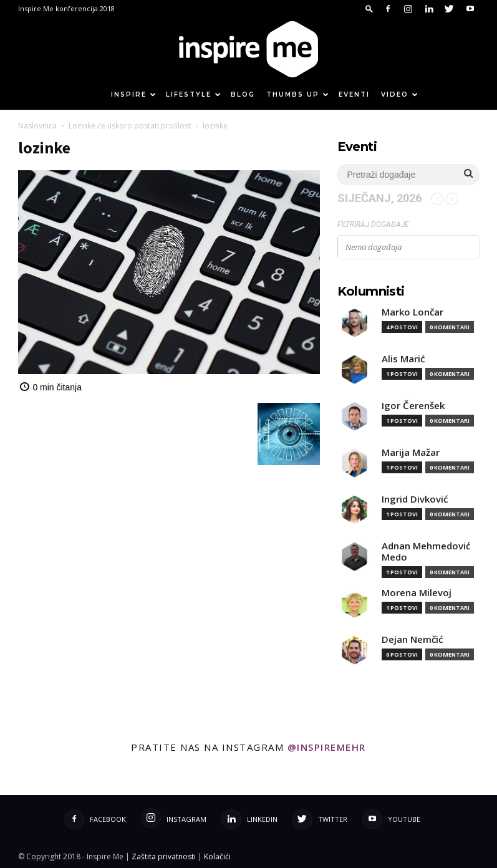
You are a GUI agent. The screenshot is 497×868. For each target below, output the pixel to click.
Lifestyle (194, 94)
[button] (369, 8)
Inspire (134, 94)
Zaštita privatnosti (164, 856)
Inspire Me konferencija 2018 (66, 8)
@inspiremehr (327, 747)
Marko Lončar (413, 312)
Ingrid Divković (415, 499)
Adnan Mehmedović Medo (426, 552)
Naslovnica (37, 126)
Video (400, 94)
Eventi (354, 94)
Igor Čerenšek (413, 406)
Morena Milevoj (417, 593)
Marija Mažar (411, 452)
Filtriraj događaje (373, 224)
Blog (243, 94)
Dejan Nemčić (412, 639)
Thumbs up (298, 94)
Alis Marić (403, 359)
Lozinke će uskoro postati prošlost (130, 126)
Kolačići (217, 856)
